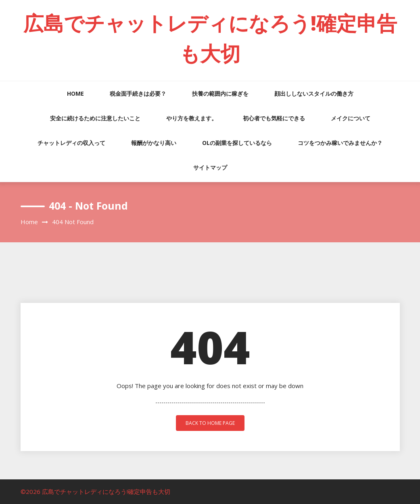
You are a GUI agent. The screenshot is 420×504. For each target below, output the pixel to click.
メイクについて (351, 118)
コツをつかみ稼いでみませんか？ (340, 143)
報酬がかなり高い (154, 143)
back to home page (210, 423)
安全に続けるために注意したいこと (95, 118)
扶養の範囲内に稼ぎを (220, 93)
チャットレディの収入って (71, 143)
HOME (75, 93)
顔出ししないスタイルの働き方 (314, 93)
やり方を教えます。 (192, 118)
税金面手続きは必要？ (138, 93)
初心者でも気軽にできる (274, 118)
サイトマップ (210, 167)
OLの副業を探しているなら (237, 143)
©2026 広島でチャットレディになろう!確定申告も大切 (95, 491)
